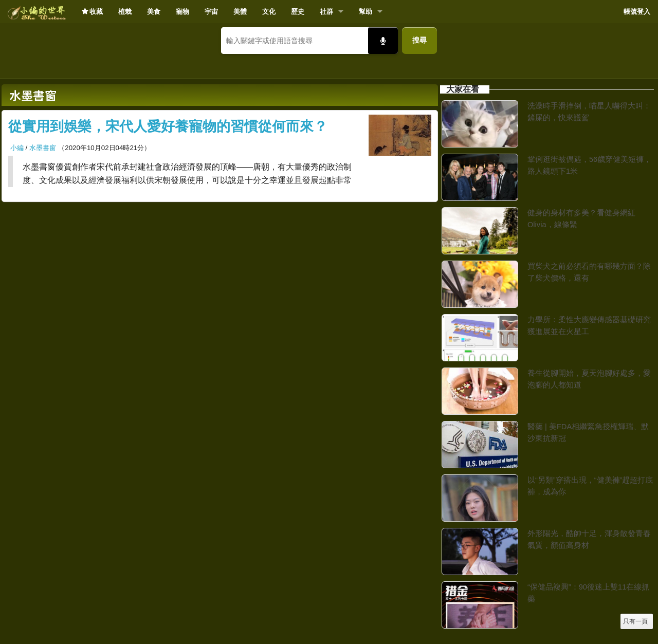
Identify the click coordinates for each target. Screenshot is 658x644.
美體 (240, 12)
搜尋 (419, 40)
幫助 (365, 12)
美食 (154, 12)
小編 (17, 148)
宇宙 (211, 12)
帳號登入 (637, 12)
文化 (269, 12)
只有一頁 (635, 621)
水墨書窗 (43, 148)
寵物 (182, 12)
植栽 (125, 12)
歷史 (298, 12)
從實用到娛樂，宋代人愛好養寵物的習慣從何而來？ (168, 126)
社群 (326, 12)
